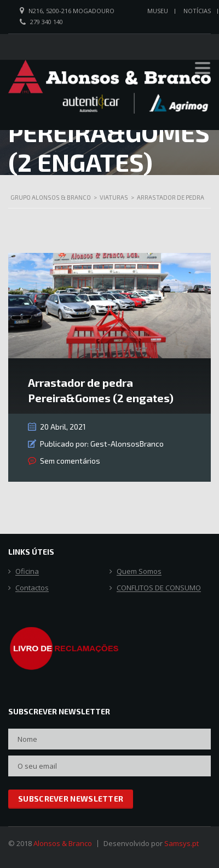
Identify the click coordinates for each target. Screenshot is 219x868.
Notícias (197, 11)
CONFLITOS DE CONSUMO (159, 588)
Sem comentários (70, 461)
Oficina (27, 572)
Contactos (32, 588)
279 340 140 (47, 22)
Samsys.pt (181, 843)
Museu (158, 11)
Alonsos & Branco (63, 843)
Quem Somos (139, 572)
